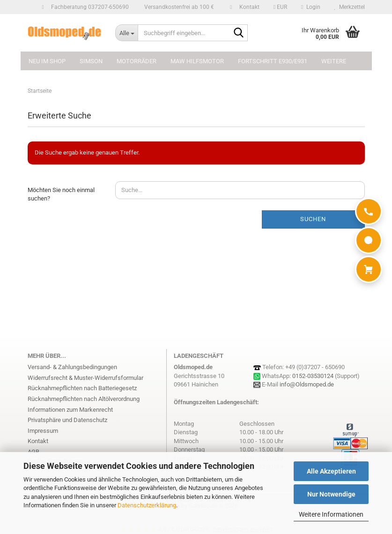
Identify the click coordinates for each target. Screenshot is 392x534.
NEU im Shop (47, 61)
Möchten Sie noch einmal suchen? (61, 194)
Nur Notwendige (331, 494)
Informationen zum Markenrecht (70, 410)
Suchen (313, 219)
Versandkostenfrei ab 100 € (178, 7)
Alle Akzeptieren (331, 471)
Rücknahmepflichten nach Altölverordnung (84, 399)
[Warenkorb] (369, 269)
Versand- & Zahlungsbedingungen (72, 367)
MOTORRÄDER (137, 61)
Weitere (334, 61)
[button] (280, 7)
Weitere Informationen (331, 514)
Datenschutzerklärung (147, 505)
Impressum (43, 431)
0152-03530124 (313, 376)
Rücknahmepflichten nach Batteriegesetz (82, 388)
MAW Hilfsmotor (197, 61)
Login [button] (311, 7)
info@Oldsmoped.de (307, 384)
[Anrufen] (369, 211)
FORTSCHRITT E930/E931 (273, 61)
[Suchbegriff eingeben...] (126, 33)
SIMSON (91, 61)
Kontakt (248, 7)
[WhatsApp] (369, 240)
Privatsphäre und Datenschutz (67, 420)
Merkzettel (350, 7)
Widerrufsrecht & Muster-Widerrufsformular (85, 378)
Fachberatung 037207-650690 (89, 7)
